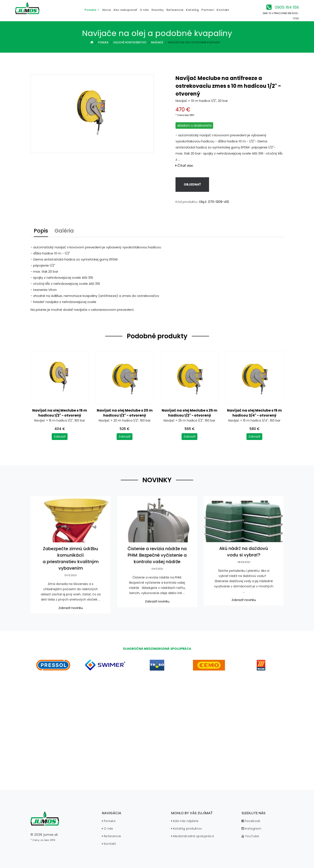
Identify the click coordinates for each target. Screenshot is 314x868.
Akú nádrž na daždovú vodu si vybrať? (244, 556)
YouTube (250, 836)
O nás (108, 829)
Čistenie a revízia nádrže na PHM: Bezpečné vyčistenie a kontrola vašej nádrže (157, 559)
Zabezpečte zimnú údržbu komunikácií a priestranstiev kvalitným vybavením (70, 562)
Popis (41, 231)
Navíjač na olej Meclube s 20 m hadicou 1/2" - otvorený (125, 413)
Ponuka (109, 821)
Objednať (192, 184)
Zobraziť (60, 436)
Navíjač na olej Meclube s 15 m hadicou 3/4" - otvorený (254, 413)
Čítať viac (184, 165)
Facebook (251, 821)
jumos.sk (51, 835)
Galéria (64, 231)
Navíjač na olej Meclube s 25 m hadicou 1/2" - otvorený (189, 413)
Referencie (112, 836)
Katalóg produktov (187, 829)
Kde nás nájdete (185, 821)
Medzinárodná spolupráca (193, 836)
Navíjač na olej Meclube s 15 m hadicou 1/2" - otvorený (60, 413)
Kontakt (109, 844)
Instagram (251, 829)
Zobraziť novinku (70, 607)
